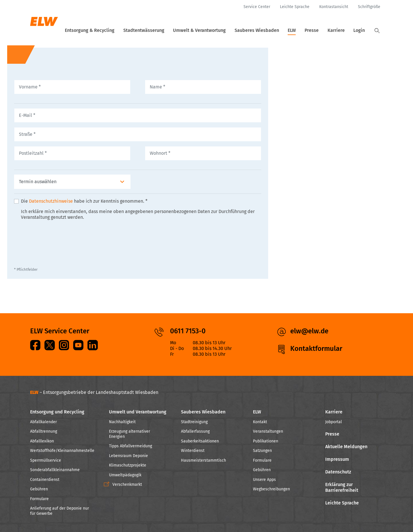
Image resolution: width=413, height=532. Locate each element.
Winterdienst (193, 451)
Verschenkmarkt (127, 484)
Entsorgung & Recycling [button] (103, 30)
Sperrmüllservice (46, 460)
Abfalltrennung (44, 431)
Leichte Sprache (342, 503)
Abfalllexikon (42, 441)
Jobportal (334, 422)
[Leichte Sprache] (295, 7)
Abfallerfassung (195, 431)
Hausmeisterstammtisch (203, 460)
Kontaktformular (316, 349)
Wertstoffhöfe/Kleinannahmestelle (62, 451)
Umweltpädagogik (125, 475)
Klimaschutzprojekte (128, 465)
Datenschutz (338, 472)
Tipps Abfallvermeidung (130, 446)
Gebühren (39, 489)
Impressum (337, 459)
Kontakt (260, 422)
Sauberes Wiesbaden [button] (265, 30)
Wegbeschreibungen (271, 489)
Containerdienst (45, 480)
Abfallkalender (43, 422)
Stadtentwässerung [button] (156, 30)
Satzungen (262, 451)
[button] (377, 31)
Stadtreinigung (194, 422)
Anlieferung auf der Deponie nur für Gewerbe (60, 511)
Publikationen (266, 441)
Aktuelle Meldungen (346, 447)
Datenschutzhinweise (51, 208)
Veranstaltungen (268, 431)
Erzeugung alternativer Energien (129, 434)
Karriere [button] (340, 30)
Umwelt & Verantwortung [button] (210, 30)
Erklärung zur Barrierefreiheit (342, 487)
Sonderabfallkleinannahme (55, 470)
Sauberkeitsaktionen (200, 441)
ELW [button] (299, 30)
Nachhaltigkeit (122, 422)
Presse (317, 30)
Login (361, 30)
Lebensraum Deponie (128, 456)
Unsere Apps (264, 480)
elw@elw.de (309, 331)
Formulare (39, 499)
